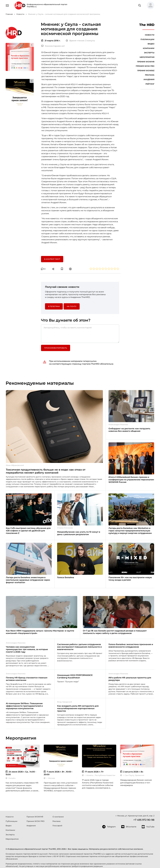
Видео (151, 44)
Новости (150, 35)
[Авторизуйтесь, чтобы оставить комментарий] (80, 334)
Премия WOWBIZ (146, 71)
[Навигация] (7, 5)
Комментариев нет (53, 46)
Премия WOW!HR (146, 62)
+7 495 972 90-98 (144, 820)
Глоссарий (57, 826)
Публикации (147, 39)
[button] (149, 6)
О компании (58, 817)
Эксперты (149, 53)
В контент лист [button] (52, 259)
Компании (149, 48)
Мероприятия (147, 57)
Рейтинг (150, 84)
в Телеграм (54, 306)
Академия (149, 79)
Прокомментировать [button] (56, 348)
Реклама (150, 75)
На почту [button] (72, 306)
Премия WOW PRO (145, 66)
